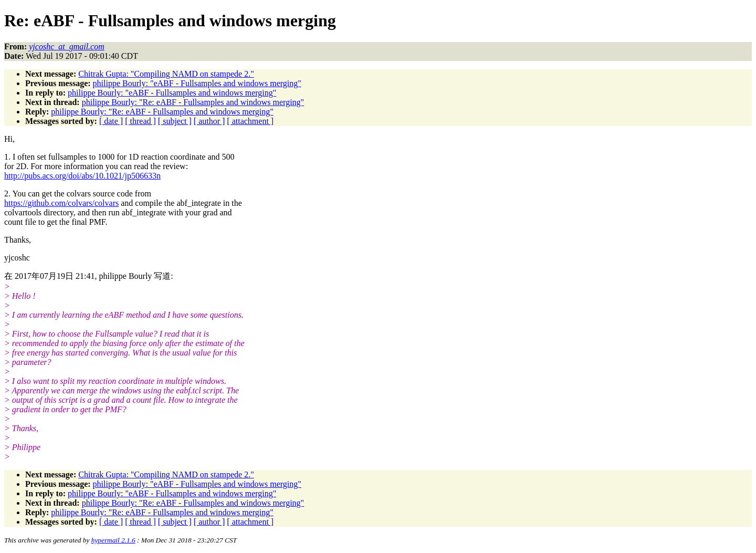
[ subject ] (175, 121)
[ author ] (209, 121)
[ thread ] (140, 121)
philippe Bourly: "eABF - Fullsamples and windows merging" (197, 83)
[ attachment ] (250, 121)
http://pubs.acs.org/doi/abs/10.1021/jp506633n (82, 176)
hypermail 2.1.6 (113, 540)
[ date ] (111, 121)
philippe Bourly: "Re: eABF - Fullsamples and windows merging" (193, 102)
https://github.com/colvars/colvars (61, 203)
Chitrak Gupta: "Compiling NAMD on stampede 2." (166, 74)
